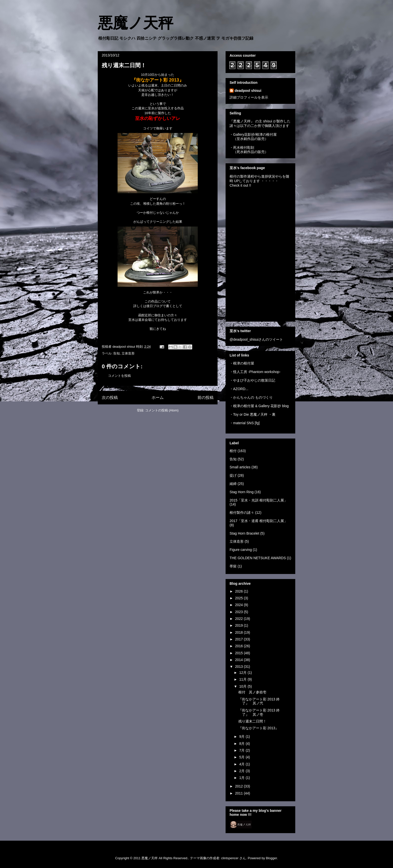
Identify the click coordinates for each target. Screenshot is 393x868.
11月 (243, 679)
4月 (242, 764)
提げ (233, 475)
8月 (242, 744)
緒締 (233, 484)
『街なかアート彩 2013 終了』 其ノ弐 (259, 701)
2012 (239, 786)
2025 (239, 598)
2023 (239, 612)
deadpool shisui (248, 91)
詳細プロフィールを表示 (249, 97)
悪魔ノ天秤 (135, 23)
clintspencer (230, 858)
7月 (242, 750)
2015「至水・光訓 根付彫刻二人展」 (259, 500)
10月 (243, 686)
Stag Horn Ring (242, 492)
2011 (239, 793)
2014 (239, 660)
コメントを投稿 (119, 376)
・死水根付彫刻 (242, 148)
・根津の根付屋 (242, 363)
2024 (239, 605)
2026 (239, 591)
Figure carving (241, 550)
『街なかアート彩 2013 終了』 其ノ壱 (259, 712)
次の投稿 (110, 397)
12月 (243, 673)
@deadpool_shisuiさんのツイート (256, 339)
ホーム (158, 397)
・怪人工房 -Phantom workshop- (255, 372)
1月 (242, 778)
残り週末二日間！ (252, 721)
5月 (242, 757)
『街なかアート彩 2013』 (259, 728)
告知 (117, 353)
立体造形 (128, 353)
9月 (242, 737)
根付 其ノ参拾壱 (252, 692)
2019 (239, 625)
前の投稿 (206, 397)
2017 (239, 639)
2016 (239, 646)
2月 (242, 771)
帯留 (233, 566)
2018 (239, 632)
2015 (239, 653)
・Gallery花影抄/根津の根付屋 (253, 134)
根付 (233, 451)
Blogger (271, 858)
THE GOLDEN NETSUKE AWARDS (258, 558)
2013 (239, 667)
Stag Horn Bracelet (244, 533)
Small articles (240, 467)
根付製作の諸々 (242, 513)
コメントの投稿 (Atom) (162, 410)
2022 (239, 619)
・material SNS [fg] (245, 423)
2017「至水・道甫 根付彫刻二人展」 (259, 521)
